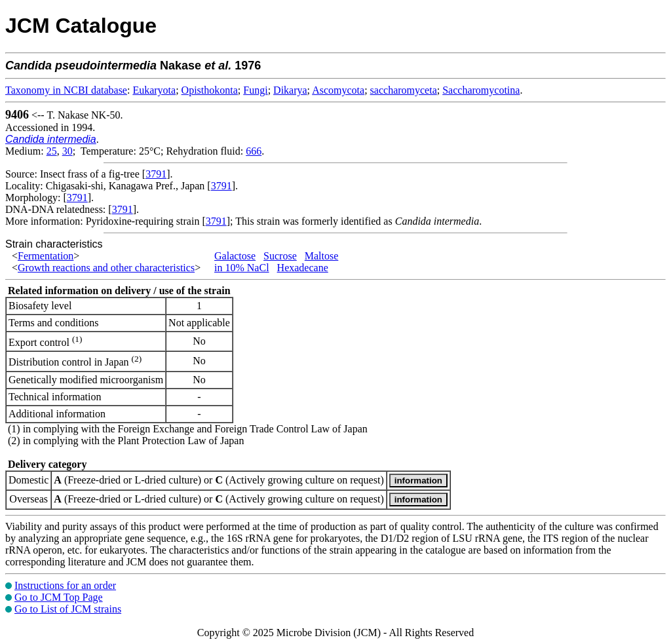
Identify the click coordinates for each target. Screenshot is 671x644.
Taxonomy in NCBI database (66, 90)
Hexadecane (303, 268)
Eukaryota (154, 90)
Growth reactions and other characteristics (106, 268)
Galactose (235, 256)
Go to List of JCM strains (68, 609)
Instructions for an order (65, 585)
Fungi (255, 90)
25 (52, 151)
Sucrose (280, 256)
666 (254, 151)
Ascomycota (338, 90)
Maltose (322, 256)
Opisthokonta (210, 90)
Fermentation (46, 256)
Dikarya (290, 90)
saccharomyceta (404, 90)
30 (67, 151)
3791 (156, 174)
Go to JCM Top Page (59, 597)
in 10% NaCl (242, 268)
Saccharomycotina (481, 90)
